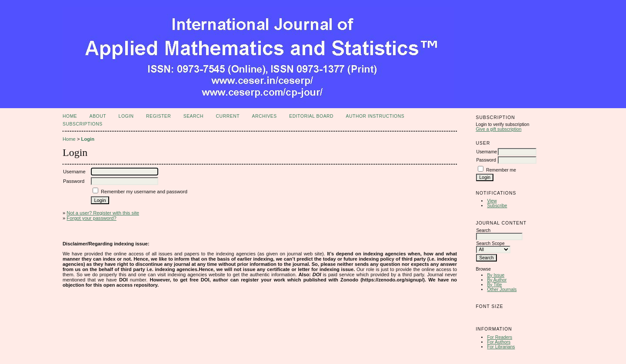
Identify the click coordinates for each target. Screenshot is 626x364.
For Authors (499, 342)
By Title (494, 285)
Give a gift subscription (498, 129)
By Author (497, 280)
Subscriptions (83, 124)
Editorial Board (311, 116)
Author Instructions (375, 116)
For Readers (499, 337)
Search (193, 116)
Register (158, 116)
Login (126, 116)
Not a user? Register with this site (103, 213)
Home (70, 116)
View (492, 201)
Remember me (501, 170)
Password (486, 160)
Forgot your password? (91, 218)
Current (228, 116)
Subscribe (497, 206)
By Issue (496, 275)
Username (486, 152)
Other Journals (502, 290)
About (98, 116)
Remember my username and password (144, 192)
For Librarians (501, 347)
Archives (264, 116)
